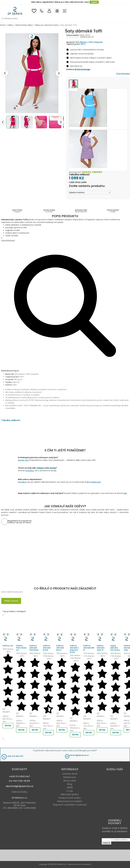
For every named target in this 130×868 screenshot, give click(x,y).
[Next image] (59, 73)
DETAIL (8, 726)
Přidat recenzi (11, 601)
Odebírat (106, 843)
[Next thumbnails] (61, 122)
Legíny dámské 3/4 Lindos (115, 648)
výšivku (40, 468)
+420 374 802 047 (15, 756)
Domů (3, 25)
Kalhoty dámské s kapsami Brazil (74, 649)
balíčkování (96, 482)
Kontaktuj (30, 471)
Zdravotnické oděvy (24, 25)
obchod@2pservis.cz (79, 755)
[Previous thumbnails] (3, 122)
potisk (53, 468)
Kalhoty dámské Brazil (47, 648)
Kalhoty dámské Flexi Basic (34, 648)
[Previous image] (5, 73)
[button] (56, 19)
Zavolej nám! (24, 460)
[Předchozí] (3, 615)
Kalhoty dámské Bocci (60, 648)
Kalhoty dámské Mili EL (89, 648)
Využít (94, 2)
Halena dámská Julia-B (101, 648)
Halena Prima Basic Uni (21, 648)
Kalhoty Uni (8, 646)
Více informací (123, 74)
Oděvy (10, 25)
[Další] (3, 739)
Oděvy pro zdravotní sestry (47, 25)
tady (125, 493)
